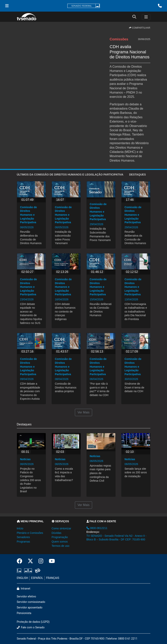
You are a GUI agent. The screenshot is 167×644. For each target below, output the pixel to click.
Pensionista (24, 613)
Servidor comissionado (31, 602)
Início (20, 528)
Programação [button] (60, 537)
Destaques (137, 175)
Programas (23, 542)
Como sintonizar (61, 528)
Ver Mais (83, 412)
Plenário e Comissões (30, 533)
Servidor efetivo (27, 597)
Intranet (24, 589)
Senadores (23, 537)
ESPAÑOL (37, 578)
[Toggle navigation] (146, 17)
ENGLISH (23, 578)
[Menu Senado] (7, 6)
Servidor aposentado (30, 608)
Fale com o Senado (31, 627)
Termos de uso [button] (61, 546)
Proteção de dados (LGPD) (33, 622)
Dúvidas (57, 533)
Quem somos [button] (60, 542)
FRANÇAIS (53, 578)
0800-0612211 (97, 528)
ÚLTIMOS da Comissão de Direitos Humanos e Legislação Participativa (70, 175)
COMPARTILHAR (140, 28)
